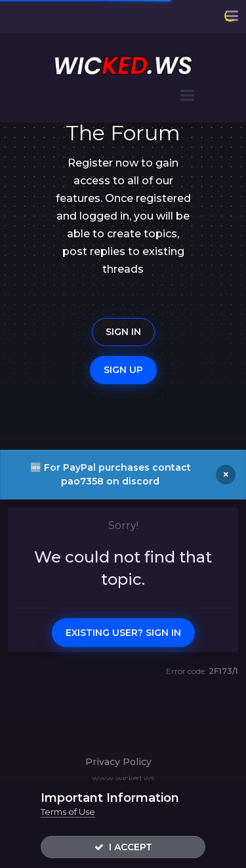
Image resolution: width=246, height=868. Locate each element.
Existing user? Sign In (123, 633)
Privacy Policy (118, 762)
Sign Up (123, 370)
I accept (123, 847)
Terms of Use (68, 812)
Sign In (123, 332)
